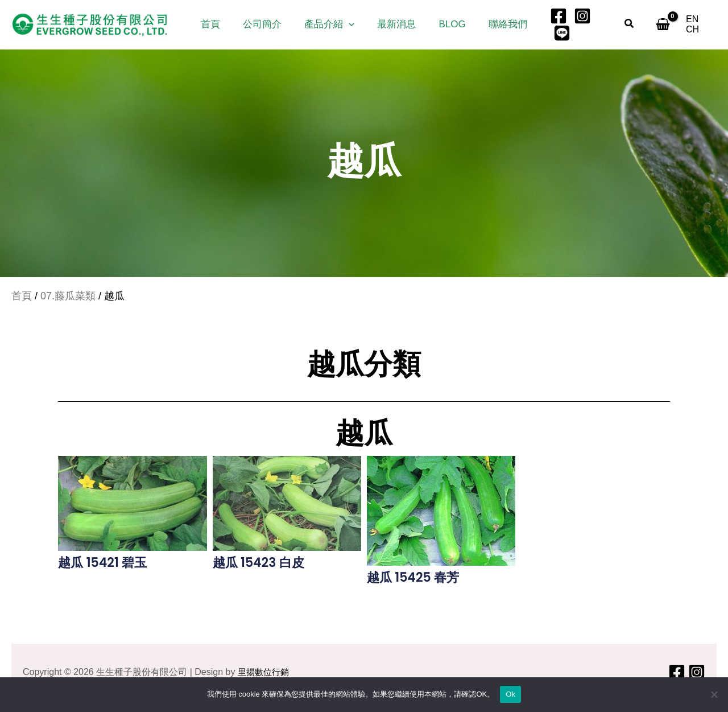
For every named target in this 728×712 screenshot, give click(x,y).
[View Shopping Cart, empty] (660, 26)
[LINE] (596, 26)
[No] (714, 694)
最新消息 (395, 25)
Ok (510, 694)
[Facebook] (548, 26)
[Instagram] (572, 26)
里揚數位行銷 (265, 672)
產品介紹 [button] (331, 26)
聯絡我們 (499, 25)
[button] (350, 26)
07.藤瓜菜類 (68, 298)
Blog (447, 25)
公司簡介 (267, 25)
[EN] (692, 26)
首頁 (219, 25)
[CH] (710, 26)
